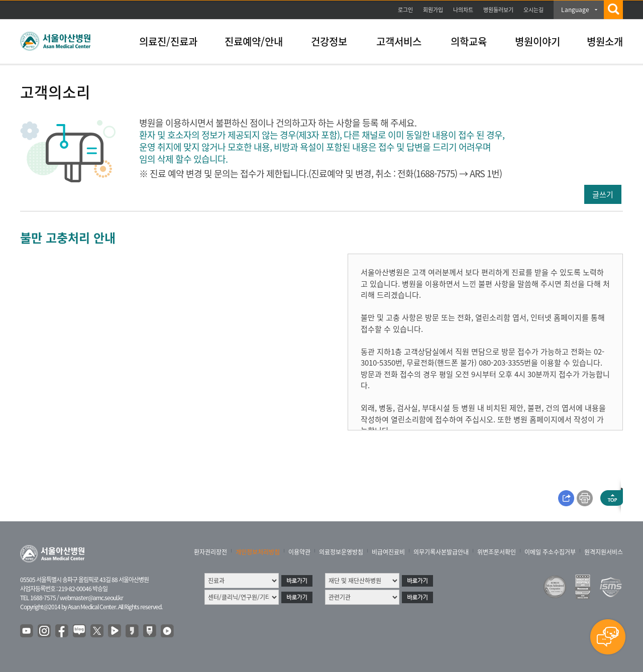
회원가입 (433, 10)
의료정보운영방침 (341, 552)
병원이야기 (538, 41)
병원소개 (605, 41)
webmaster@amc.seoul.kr (91, 598)
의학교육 (469, 41)
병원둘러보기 (498, 10)
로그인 (405, 10)
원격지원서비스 (604, 552)
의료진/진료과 (168, 41)
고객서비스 (399, 41)
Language (575, 10)
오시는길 (533, 10)
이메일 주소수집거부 (550, 552)
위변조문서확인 (497, 552)
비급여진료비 (388, 552)
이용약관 (299, 552)
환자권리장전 (210, 552)
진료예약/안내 (254, 41)
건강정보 (329, 41)
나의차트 (463, 10)
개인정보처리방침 (258, 552)
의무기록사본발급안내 (441, 552)
